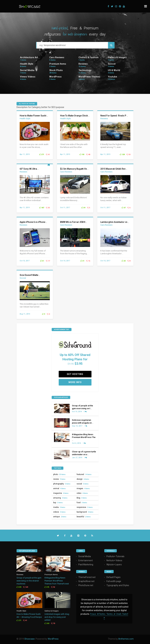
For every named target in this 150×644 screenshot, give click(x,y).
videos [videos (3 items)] (59, 512)
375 (47, 587)
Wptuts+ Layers (114, 565)
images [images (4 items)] (83, 488)
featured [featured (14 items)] (84, 474)
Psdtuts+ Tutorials (115, 556)
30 (128, 155)
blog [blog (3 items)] (82, 498)
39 (83, 208)
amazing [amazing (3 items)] (60, 498)
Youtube (112, 77)
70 (53, 623)
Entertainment (86, 560)
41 (48, 155)
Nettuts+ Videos (114, 560)
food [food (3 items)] (82, 503)
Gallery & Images (117, 57)
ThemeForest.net (87, 577)
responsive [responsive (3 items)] (85, 507)
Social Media (27, 70)
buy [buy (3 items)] (58, 503)
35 (48, 208)
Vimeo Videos (28, 77)
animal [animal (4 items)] (59, 488)
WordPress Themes (89, 77)
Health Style (27, 64)
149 (26, 587)
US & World (114, 70)
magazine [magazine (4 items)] (61, 493)
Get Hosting (75, 374)
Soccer (112, 64)
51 (42, 261)
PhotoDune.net (86, 585)
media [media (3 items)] (59, 507)
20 (124, 261)
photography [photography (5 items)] (62, 484)
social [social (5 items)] (83, 484)
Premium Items (58, 64)
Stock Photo (56, 70)
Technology (85, 70)
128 (122, 155)
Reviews (83, 64)
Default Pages (113, 577)
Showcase (30, 639)
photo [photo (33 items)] (59, 474)
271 (42, 155)
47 (124, 208)
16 (88, 261)
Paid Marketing (86, 565)
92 (53, 587)
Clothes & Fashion (89, 57)
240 (47, 623)
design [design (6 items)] (83, 479)
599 (19, 587)
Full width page (114, 581)
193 (82, 155)
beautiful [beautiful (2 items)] (84, 517)
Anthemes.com (126, 639)
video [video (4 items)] (82, 493)
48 (88, 155)
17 (48, 261)
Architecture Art (29, 57)
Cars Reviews (57, 57)
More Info (75, 382)
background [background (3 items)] (85, 512)
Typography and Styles (118, 585)
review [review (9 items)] (59, 479)
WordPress (55, 77)
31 (82, 261)
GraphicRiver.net (86, 581)
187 (42, 208)
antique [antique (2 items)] (60, 517)
